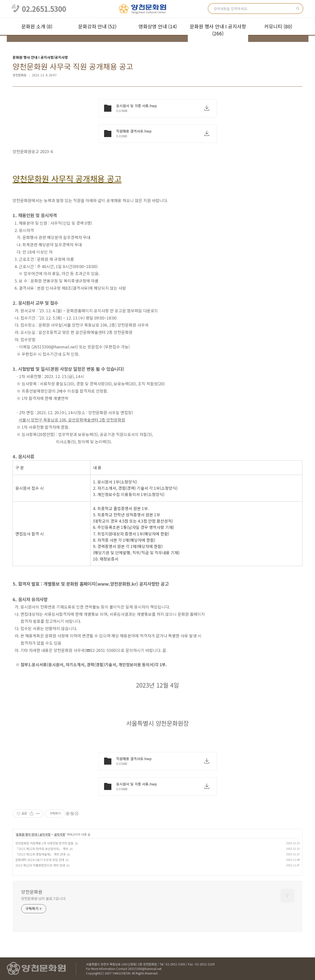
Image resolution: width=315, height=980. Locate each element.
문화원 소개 (37, 26)
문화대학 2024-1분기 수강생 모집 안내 (40, 860)
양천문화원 (32, 892)
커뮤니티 (278, 26)
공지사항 (60, 834)
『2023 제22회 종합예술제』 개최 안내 (40, 854)
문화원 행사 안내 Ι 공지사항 (218, 30)
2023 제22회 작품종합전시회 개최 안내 (40, 865)
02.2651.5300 (44, 9)
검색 (298, 9)
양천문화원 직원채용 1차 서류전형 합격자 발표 (44, 843)
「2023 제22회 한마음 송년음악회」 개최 (42, 849)
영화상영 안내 (158, 26)
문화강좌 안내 (97, 26)
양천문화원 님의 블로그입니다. (44, 898)
